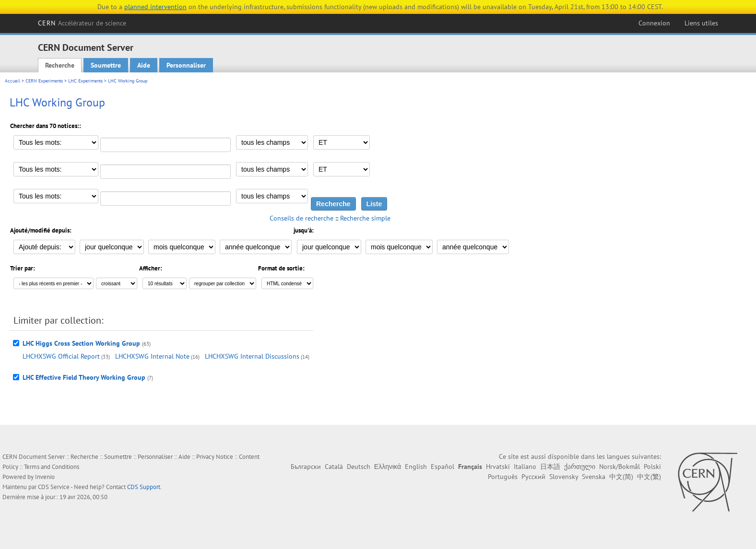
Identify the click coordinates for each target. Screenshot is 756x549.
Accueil (12, 81)
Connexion (654, 23)
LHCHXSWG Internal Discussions (252, 356)
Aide (144, 65)
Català (334, 467)
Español (443, 467)
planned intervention (155, 7)
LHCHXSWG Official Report (61, 356)
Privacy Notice (215, 457)
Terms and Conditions (52, 467)
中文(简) (621, 477)
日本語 (550, 467)
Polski (652, 467)
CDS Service (54, 487)
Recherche (60, 65)
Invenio (45, 477)
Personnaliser (186, 65)
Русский (533, 477)
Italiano (525, 467)
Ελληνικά (388, 467)
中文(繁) (649, 477)
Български (306, 467)
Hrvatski (498, 467)
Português (503, 477)
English (416, 467)
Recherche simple (365, 218)
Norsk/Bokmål (620, 467)
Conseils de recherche (301, 218)
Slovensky (564, 477)
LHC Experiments (85, 81)
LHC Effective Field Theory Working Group (84, 377)
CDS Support (144, 487)
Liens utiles (701, 23)
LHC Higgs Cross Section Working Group (81, 343)
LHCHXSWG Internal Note (152, 356)
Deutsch (359, 467)
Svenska (594, 477)
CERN (82, 23)
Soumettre (106, 65)
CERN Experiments (44, 81)
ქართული (580, 467)
